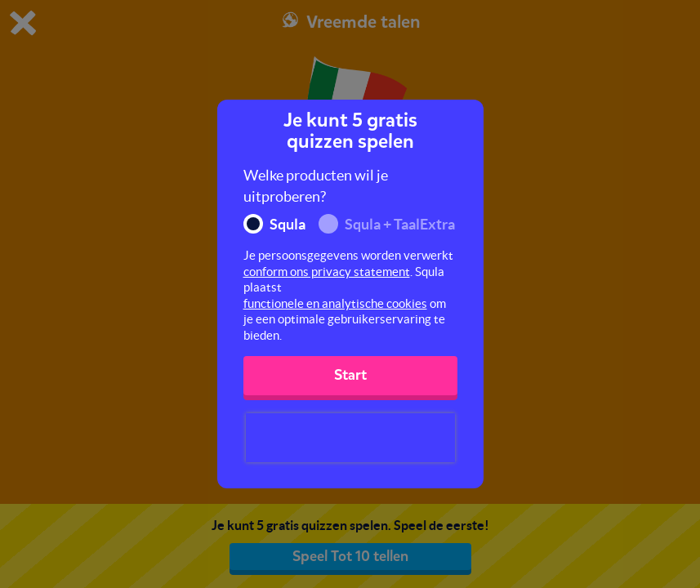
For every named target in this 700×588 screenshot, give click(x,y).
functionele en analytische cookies (335, 303)
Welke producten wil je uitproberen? (316, 186)
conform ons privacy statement (327, 272)
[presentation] (350, 438)
